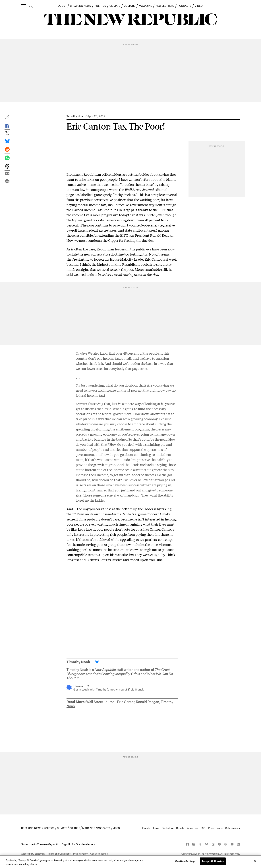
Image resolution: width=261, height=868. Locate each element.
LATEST (62, 6)
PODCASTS (185, 6)
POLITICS (100, 6)
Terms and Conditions (59, 854)
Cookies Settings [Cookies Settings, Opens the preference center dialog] (185, 861)
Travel (156, 828)
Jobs (220, 828)
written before (139, 179)
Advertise (192, 828)
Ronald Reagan (148, 702)
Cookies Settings (99, 854)
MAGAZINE (146, 6)
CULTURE (130, 6)
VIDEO (199, 6)
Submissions (233, 828)
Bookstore (168, 828)
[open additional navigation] (24, 6)
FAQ (203, 828)
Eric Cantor (126, 702)
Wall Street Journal (101, 702)
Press (211, 828)
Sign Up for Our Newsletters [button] (78, 844)
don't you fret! (131, 225)
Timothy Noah (75, 116)
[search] (31, 6)
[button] (7, 118)
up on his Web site (114, 555)
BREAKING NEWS (80, 6)
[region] (130, 862)
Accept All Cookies (213, 861)
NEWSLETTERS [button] (165, 6)
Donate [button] (180, 828)
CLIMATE (115, 6)
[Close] (255, 861)
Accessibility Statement (33, 854)
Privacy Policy (80, 854)
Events (146, 828)
